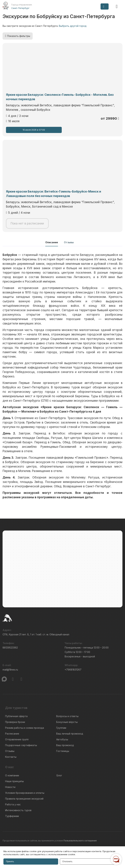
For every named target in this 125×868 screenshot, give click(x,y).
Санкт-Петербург (20, 8)
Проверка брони (15, 722)
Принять (10, 862)
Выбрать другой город (73, 26)
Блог (59, 775)
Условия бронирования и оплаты (25, 793)
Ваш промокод (65, 745)
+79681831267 (73, 670)
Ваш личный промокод (70, 734)
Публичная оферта (16, 716)
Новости (10, 787)
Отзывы (69, 242)
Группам (61, 728)
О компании (12, 775)
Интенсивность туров (18, 810)
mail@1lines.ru (10, 670)
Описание (52, 242)
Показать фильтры (18, 36)
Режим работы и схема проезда (25, 728)
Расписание (12, 734)
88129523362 (10, 648)
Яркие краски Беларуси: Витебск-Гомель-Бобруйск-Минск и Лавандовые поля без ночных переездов (54, 194)
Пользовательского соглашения (80, 841)
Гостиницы (63, 751)
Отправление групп (17, 739)
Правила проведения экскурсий (24, 799)
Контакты (11, 757)
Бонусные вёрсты (67, 722)
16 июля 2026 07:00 (34, 130)
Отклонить (67, 862)
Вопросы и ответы (67, 716)
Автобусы (62, 739)
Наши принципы (14, 781)
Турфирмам (12, 816)
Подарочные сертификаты (21, 745)
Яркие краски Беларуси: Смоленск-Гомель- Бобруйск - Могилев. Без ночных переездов (60, 97)
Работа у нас (13, 804)
